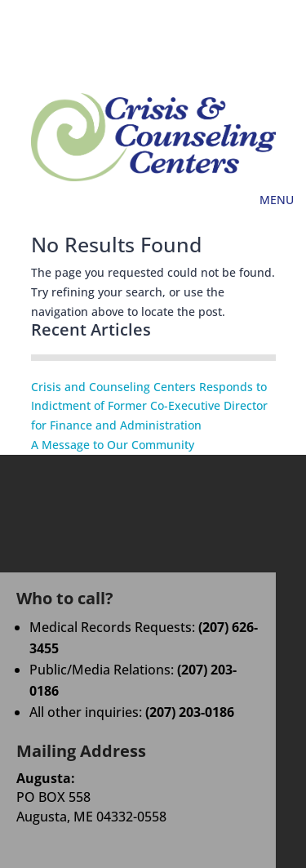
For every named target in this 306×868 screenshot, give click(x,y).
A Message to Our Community (113, 445)
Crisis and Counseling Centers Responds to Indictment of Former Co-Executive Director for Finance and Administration (149, 406)
